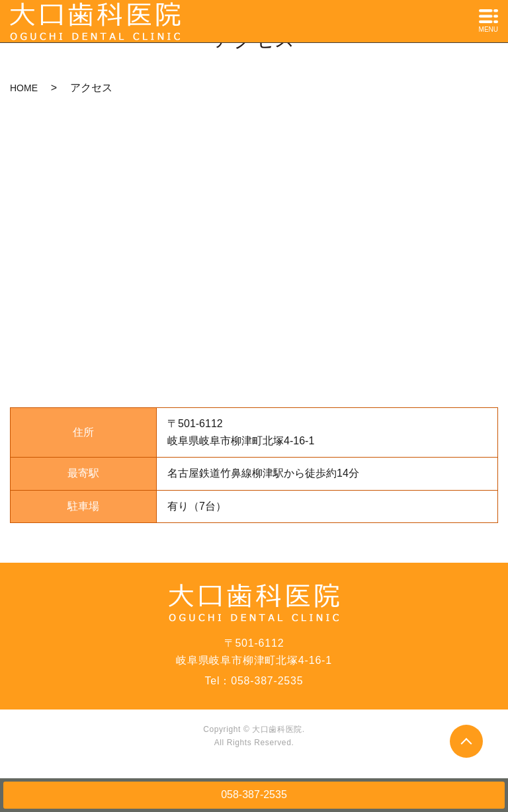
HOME (24, 88)
